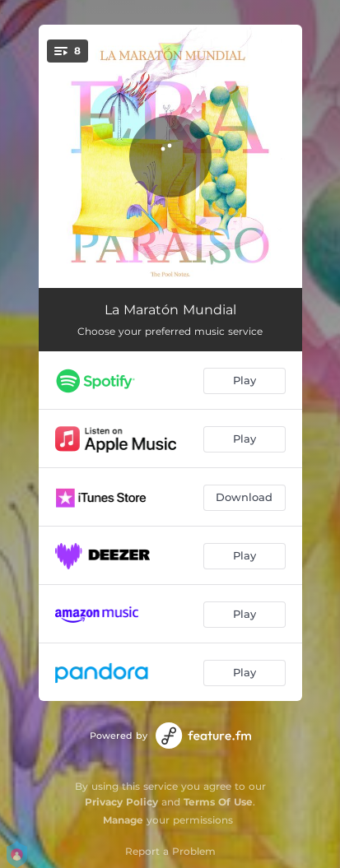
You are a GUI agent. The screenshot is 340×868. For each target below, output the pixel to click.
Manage (123, 820)
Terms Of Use (218, 802)
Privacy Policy (121, 802)
